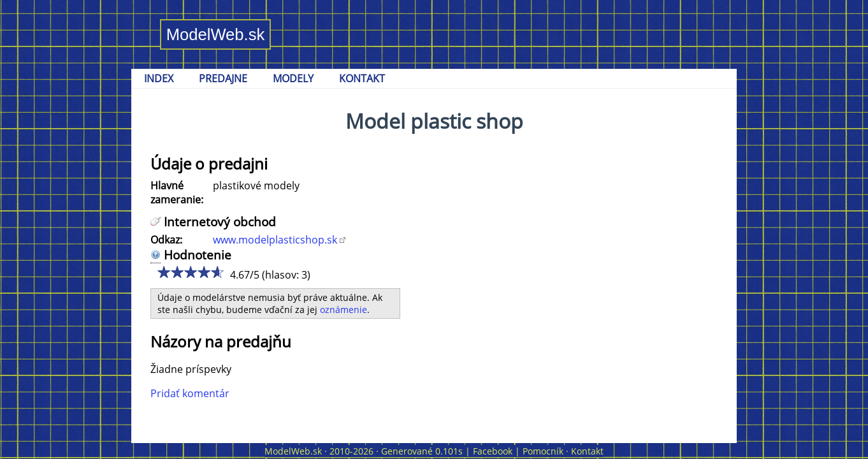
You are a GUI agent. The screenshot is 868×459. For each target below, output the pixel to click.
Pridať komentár (190, 393)
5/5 (214, 272)
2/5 (176, 272)
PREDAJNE (223, 78)
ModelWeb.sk (216, 34)
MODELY (293, 78)
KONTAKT (362, 78)
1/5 (163, 272)
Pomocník (543, 451)
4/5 (202, 272)
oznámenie (344, 310)
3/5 (189, 272)
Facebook (493, 451)
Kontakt (587, 451)
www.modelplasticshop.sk (275, 240)
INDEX (159, 78)
